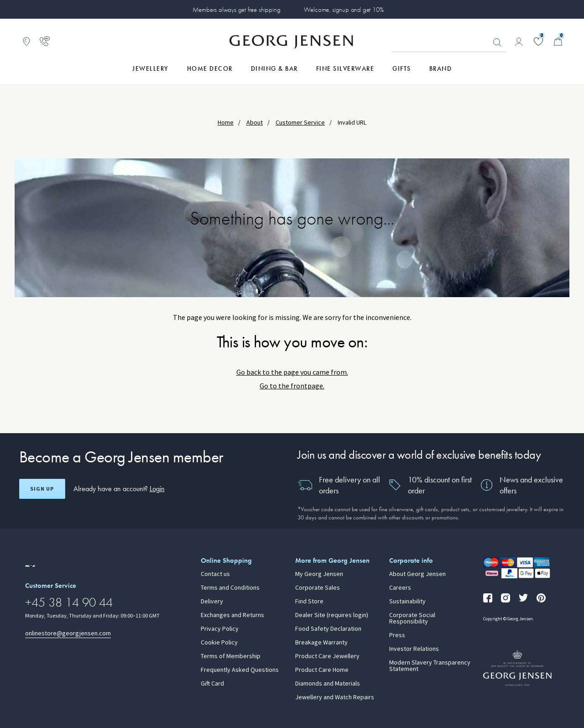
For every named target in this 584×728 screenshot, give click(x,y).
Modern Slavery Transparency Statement (430, 666)
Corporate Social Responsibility (412, 618)
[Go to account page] (519, 42)
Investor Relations (414, 649)
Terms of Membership (231, 656)
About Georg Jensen (417, 574)
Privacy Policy (220, 629)
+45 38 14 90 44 (69, 602)
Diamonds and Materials (328, 684)
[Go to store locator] (26, 42)
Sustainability (407, 602)
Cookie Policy (219, 643)
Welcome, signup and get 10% (344, 10)
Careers (400, 588)
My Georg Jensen (319, 574)
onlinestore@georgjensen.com (68, 633)
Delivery (212, 602)
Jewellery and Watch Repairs (335, 697)
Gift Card (212, 684)
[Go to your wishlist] (538, 42)
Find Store (309, 602)
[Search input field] (449, 42)
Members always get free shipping (236, 10)
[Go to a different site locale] (30, 566)
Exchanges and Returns (232, 615)
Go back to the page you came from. (292, 372)
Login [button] (157, 489)
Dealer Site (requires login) (332, 615)
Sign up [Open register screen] (42, 489)
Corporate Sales (318, 588)
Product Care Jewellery (327, 656)
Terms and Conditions (230, 588)
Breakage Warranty (321, 643)
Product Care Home (322, 670)
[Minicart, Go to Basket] (558, 42)
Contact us (215, 574)
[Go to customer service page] (45, 42)
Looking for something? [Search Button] (497, 42)
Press (397, 635)
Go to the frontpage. (292, 386)
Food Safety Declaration (328, 629)
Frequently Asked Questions (240, 670)
